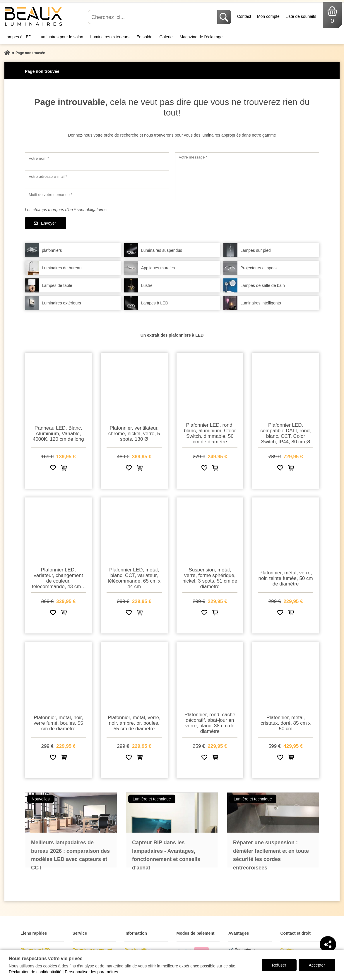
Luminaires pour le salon (61, 37)
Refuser (279, 965)
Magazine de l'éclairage (201, 37)
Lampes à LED (18, 37)
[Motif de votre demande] (97, 194)
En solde (144, 37)
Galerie (166, 37)
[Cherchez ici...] (153, 17)
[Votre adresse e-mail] (97, 176)
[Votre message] (247, 176)
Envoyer (48, 223)
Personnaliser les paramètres (91, 972)
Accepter (317, 965)
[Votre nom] (97, 158)
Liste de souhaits (301, 16)
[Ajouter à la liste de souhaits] (53, 469)
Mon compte (268, 16)
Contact (244, 16)
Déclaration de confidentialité (35, 972)
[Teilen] (328, 944)
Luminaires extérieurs (110, 37)
